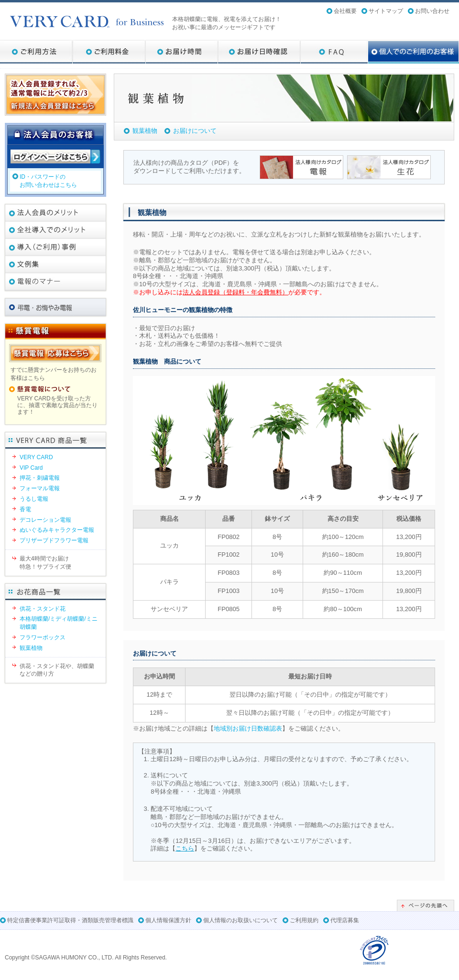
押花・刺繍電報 (40, 478)
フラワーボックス (43, 637)
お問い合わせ (432, 11)
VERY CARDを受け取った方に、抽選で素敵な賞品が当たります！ (57, 405)
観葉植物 (145, 131)
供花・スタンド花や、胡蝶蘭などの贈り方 (57, 670)
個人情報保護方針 (168, 920)
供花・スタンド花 (43, 609)
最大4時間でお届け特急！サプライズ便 (45, 563)
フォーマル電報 (40, 488)
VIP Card (31, 468)
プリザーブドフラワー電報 (54, 540)
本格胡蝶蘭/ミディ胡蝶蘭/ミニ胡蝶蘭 (59, 623)
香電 (25, 509)
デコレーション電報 (45, 520)
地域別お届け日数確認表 (248, 728)
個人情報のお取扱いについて (240, 920)
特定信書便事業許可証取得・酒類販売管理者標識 (70, 920)
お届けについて (195, 131)
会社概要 (345, 11)
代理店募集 (345, 920)
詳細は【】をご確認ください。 (203, 848)
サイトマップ (386, 11)
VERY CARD (36, 457)
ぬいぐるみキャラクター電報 (57, 530)
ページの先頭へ (426, 905)
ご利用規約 (304, 920)
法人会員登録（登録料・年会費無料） (235, 292)
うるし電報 (34, 499)
